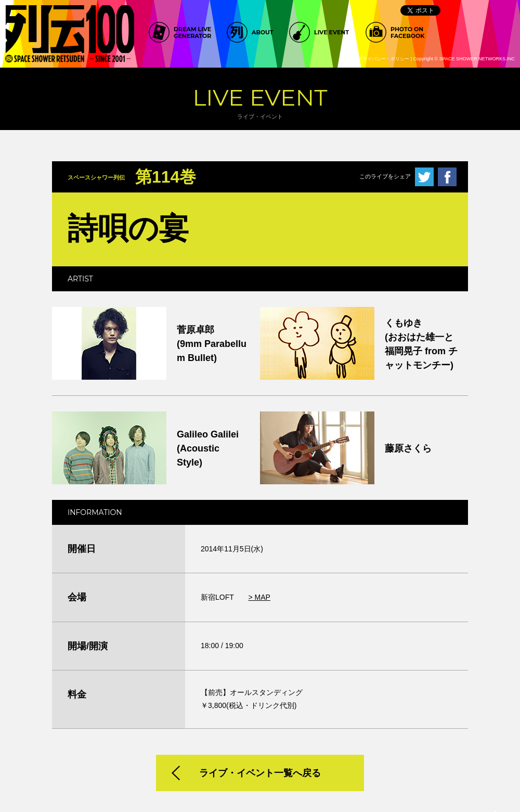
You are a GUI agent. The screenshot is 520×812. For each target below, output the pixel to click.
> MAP (259, 597)
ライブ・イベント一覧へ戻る (260, 773)
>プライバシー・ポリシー (382, 59)
